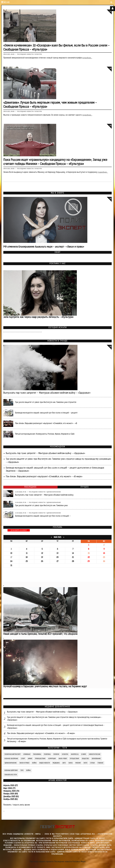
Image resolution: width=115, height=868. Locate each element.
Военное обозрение (11, 759)
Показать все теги (11, 775)
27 (57, 561)
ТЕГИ (22, 770)
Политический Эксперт (13, 754)
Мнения (78, 763)
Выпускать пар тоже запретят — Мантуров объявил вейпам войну (44, 495)
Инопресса (75, 754)
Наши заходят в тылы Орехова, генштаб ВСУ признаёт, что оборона (40, 634)
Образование (96, 759)
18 (27, 557)
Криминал (27, 754)
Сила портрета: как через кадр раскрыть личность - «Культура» (38, 317)
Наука (71, 763)
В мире (84, 754)
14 (73, 553)
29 (89, 561)
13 (57, 553)
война (28, 770)
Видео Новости (45, 763)
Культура (38, 54)
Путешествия (74, 759)
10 (11, 553)
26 (42, 561)
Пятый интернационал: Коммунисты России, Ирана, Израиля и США (45, 434)
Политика (47, 754)
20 (57, 557)
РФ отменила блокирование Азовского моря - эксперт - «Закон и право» (44, 247)
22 (89, 557)
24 (11, 561)
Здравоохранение (54, 492)
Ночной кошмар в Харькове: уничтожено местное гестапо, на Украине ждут (45, 687)
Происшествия (40, 759)
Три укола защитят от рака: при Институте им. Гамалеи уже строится (46, 402)
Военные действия (11, 770)
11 (27, 553)
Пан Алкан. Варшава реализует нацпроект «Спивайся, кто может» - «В (46, 423)
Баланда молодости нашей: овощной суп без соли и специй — (43, 516)
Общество (85, 759)
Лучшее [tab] (85, 487)
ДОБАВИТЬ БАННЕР (19, 530)
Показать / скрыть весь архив (17, 805)
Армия (30, 759)
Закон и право (24, 763)
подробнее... (87, 58)
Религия (56, 754)
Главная (100, 763)
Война (34, 763)
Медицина (56, 763)
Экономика (37, 754)
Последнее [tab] (30, 487)
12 (42, 553)
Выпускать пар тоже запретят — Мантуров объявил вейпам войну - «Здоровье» (47, 393)
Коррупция (52, 759)
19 (42, 557)
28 (73, 561)
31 (11, 566)
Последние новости (25, 54)
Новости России (95, 754)
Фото (85, 763)
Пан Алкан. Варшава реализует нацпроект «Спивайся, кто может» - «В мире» (44, 477)
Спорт (23, 759)
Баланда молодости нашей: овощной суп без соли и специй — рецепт (46, 413)
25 (27, 561)
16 (104, 553)
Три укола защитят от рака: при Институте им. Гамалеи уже (41, 506)
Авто (64, 763)
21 (73, 557)
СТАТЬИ (92, 763)
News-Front (63, 759)
